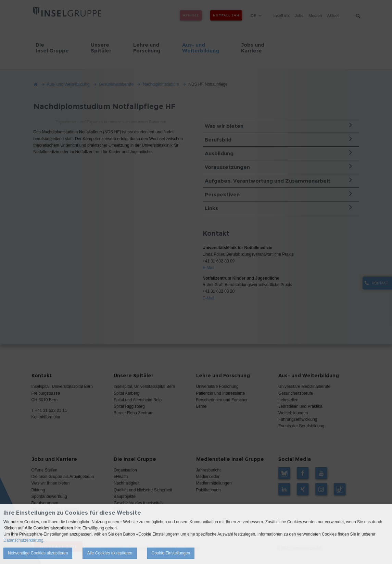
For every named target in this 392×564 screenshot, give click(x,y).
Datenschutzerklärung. (24, 540)
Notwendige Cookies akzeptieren (38, 553)
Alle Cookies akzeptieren (110, 553)
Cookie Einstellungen (171, 553)
